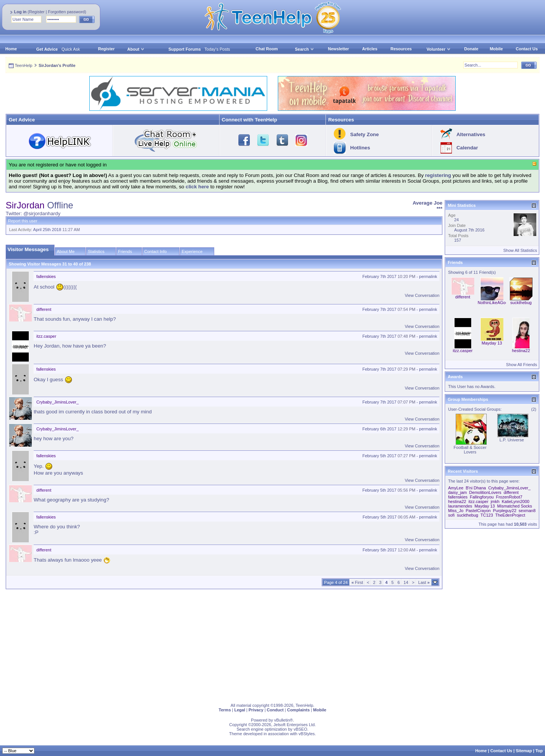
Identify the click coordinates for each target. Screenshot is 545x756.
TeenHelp (23, 65)
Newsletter (339, 49)
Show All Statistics (520, 250)
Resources (401, 49)
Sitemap (524, 751)
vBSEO (301, 729)
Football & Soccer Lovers (470, 450)
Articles (370, 49)
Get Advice (47, 49)
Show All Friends (522, 365)
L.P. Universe (512, 440)
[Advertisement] (233, 644)
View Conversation (422, 295)
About (133, 49)
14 (406, 582)
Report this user (23, 221)
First (357, 582)
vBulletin (282, 720)
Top (539, 751)
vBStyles (307, 734)
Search (304, 49)
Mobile (496, 49)
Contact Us (527, 49)
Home (11, 49)
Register (37, 12)
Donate (471, 49)
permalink (428, 276)
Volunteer (436, 49)
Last (424, 582)
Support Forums (185, 49)
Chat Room (267, 49)
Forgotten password (66, 12)
